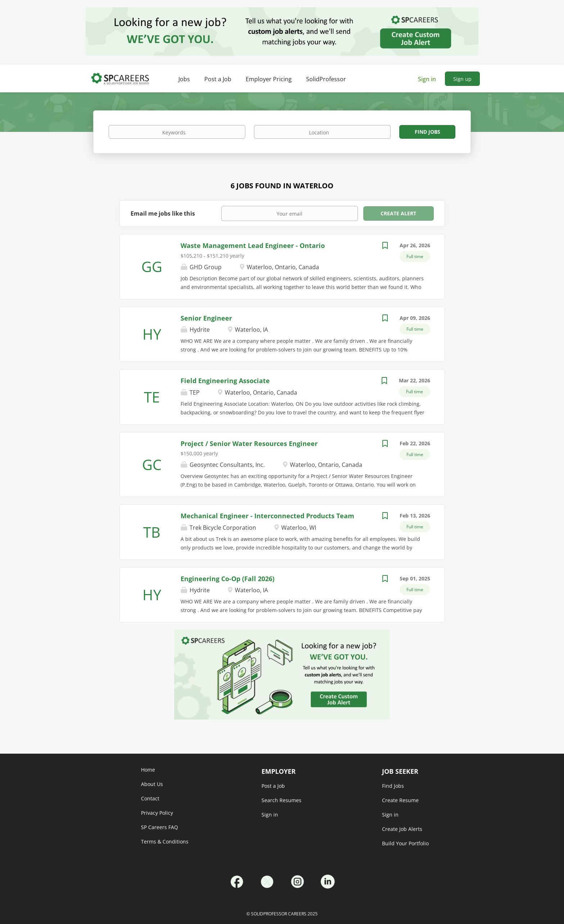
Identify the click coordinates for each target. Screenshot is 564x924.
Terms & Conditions (165, 842)
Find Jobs (427, 132)
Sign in (427, 79)
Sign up (462, 79)
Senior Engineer (206, 318)
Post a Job (273, 786)
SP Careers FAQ (160, 827)
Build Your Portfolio (405, 843)
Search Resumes (281, 800)
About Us (152, 784)
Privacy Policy (157, 813)
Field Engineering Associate (225, 381)
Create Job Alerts (402, 829)
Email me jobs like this (163, 213)
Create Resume (400, 800)
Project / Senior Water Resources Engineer (249, 443)
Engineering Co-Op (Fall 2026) (228, 579)
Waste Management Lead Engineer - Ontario (253, 245)
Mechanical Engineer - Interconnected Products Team (267, 516)
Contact (150, 798)
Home (148, 770)
